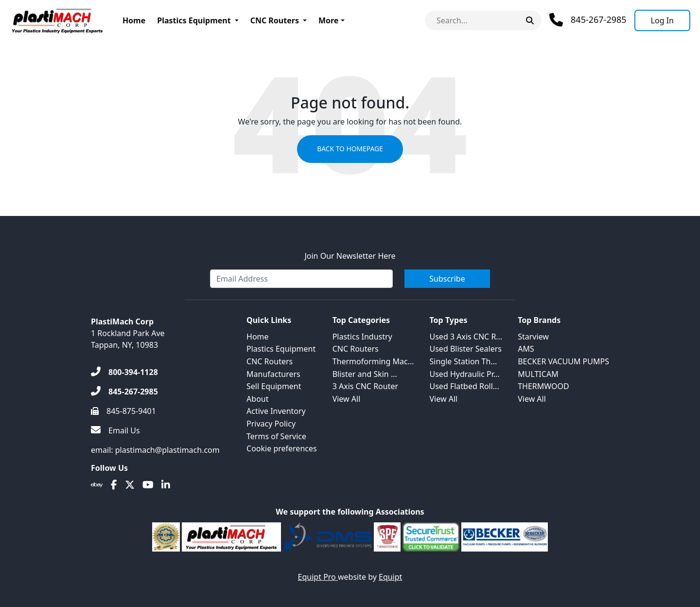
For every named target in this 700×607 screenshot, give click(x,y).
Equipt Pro (318, 577)
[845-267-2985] (124, 392)
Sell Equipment (274, 386)
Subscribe (447, 279)
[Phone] (588, 20)
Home (134, 20)
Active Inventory (276, 411)
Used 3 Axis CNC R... (466, 337)
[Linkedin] (166, 485)
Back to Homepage (350, 149)
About (257, 399)
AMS (526, 349)
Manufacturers (273, 374)
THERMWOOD (543, 386)
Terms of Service (276, 436)
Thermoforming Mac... (373, 361)
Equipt (390, 577)
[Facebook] (114, 485)
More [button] (328, 20)
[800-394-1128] (124, 372)
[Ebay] (97, 485)
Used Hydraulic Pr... (465, 374)
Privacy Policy (271, 424)
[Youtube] (148, 485)
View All (347, 399)
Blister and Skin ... (365, 374)
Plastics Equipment (194, 20)
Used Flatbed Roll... (464, 386)
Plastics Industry (362, 337)
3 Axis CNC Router (365, 386)
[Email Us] (115, 430)
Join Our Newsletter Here (350, 256)
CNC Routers (275, 20)
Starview (533, 337)
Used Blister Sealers (466, 349)
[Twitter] (130, 485)
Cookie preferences (282, 448)
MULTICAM (538, 374)
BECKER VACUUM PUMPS (563, 361)
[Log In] (662, 20)
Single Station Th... (464, 361)
